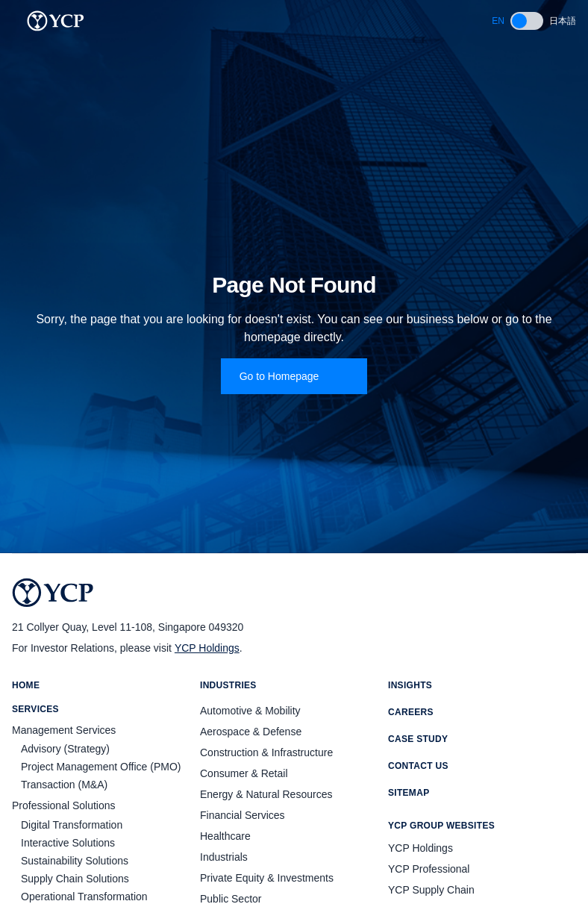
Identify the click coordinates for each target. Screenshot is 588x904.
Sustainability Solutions (75, 861)
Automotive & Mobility (250, 711)
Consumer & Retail (244, 773)
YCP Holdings (207, 648)
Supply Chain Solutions (75, 879)
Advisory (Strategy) (65, 749)
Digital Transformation (72, 825)
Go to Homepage (294, 376)
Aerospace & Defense (251, 732)
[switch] (527, 21)
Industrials (224, 857)
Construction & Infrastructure (266, 752)
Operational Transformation (84, 897)
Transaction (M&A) (64, 785)
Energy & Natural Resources (266, 794)
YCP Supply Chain (431, 890)
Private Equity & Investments (267, 878)
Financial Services (243, 815)
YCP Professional (429, 869)
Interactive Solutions (68, 843)
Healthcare (225, 836)
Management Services (64, 730)
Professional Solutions (64, 805)
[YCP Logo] (56, 21)
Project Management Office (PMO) (101, 767)
